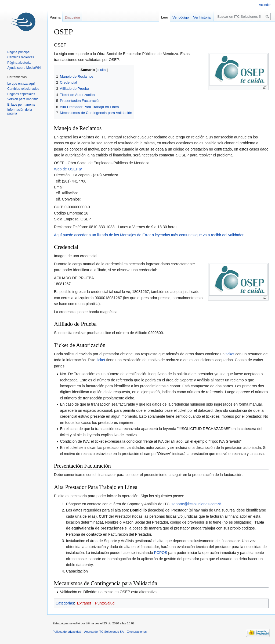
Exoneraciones (137, 632)
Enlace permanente (21, 105)
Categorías (65, 603)
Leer (165, 17)
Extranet (84, 603)
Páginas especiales (21, 94)
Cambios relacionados (23, 89)
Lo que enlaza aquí (21, 84)
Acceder (265, 5)
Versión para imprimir (22, 99)
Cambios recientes (21, 57)
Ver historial (202, 17)
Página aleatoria (19, 63)
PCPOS (160, 553)
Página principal (19, 52)
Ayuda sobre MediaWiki (24, 68)
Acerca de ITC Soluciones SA (104, 632)
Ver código (181, 17)
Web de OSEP (66, 169)
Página (55, 17)
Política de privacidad (67, 632)
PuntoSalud (105, 603)
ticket (230, 354)
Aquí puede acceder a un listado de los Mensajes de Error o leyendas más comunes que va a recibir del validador (149, 235)
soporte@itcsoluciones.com (195, 504)
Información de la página (20, 112)
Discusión (72, 17)
